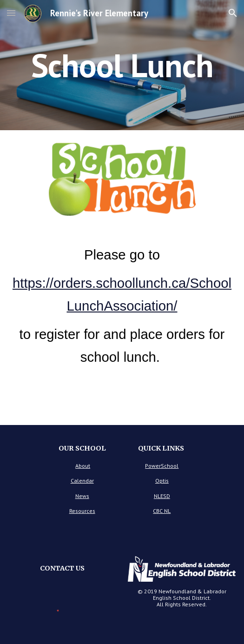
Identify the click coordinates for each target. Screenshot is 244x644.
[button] (11, 13)
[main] (122, 65)
